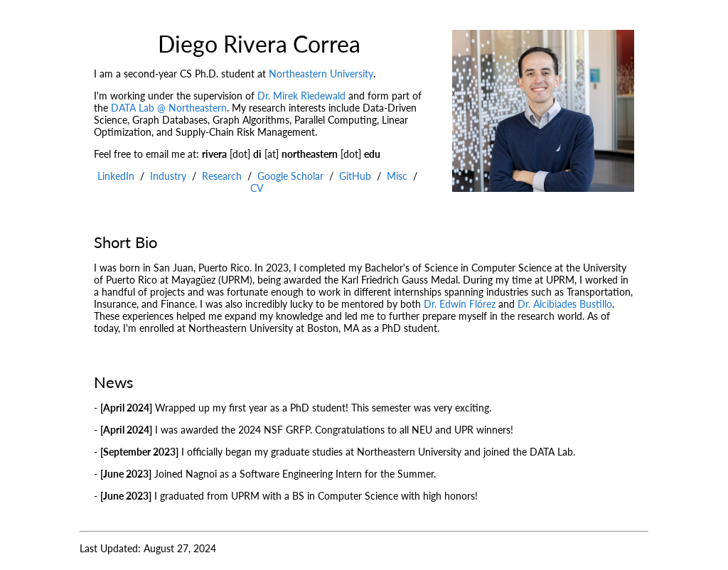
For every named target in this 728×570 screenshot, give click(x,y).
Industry (168, 176)
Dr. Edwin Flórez (460, 304)
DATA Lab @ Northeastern (169, 108)
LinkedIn (116, 176)
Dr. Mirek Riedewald (301, 96)
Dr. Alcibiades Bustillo (565, 304)
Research (222, 176)
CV (256, 188)
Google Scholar (290, 176)
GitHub (355, 176)
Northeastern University (321, 74)
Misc (397, 176)
